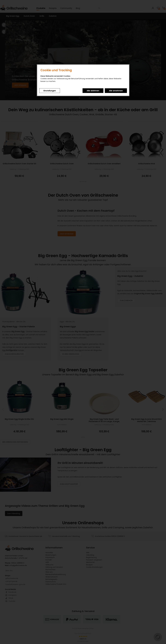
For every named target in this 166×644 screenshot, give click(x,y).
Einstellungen (50, 91)
